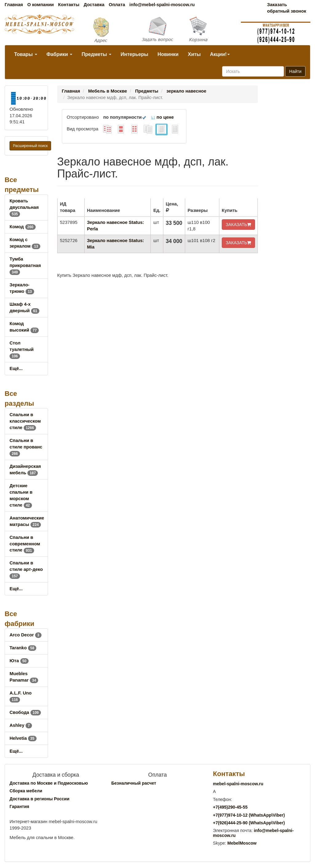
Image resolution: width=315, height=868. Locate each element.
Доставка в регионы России (40, 799)
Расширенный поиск (30, 146)
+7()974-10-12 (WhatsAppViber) (249, 815)
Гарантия (19, 806)
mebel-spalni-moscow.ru (238, 784)
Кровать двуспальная (24, 207)
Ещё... (16, 368)
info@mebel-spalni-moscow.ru (162, 5)
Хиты (194, 54)
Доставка (94, 5)
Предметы (96, 54)
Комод (23, 227)
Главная (14, 5)
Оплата (117, 5)
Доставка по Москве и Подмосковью (49, 783)
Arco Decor (26, 635)
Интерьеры (134, 54)
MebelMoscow (242, 843)
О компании (41, 5)
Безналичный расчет (134, 783)
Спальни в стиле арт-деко (26, 569)
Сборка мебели (26, 791)
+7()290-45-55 (230, 807)
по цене (162, 117)
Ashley (21, 725)
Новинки (168, 54)
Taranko (23, 648)
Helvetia (23, 738)
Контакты (69, 5)
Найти (295, 71)
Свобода (25, 712)
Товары (26, 54)
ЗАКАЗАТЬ (239, 225)
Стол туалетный (22, 349)
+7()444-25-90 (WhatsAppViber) (249, 823)
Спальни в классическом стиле (25, 421)
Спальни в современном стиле (25, 544)
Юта (19, 661)
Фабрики (59, 54)
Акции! (220, 54)
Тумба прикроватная (25, 265)
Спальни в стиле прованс (26, 447)
